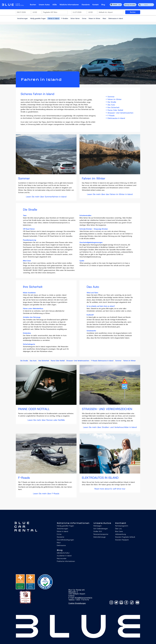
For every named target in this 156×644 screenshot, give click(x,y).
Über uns (118, 529)
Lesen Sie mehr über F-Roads (46, 494)
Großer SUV (98, 531)
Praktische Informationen (66, 561)
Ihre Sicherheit (112, 107)
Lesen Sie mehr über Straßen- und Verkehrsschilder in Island (110, 427)
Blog (103, 5)
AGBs (55, 5)
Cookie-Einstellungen (77, 603)
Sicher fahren (75, 18)
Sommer (110, 97)
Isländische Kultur (63, 553)
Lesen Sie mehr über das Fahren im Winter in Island (110, 194)
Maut (104, 18)
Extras (84, 18)
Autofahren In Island (64, 556)
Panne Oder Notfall (114, 110)
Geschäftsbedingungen (65, 540)
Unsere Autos (44, 5)
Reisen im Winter (94, 18)
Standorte (86, 5)
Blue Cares (119, 531)
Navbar (13, 5)
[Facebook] (126, 602)
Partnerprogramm (122, 526)
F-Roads (110, 116)
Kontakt (96, 5)
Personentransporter (101, 534)
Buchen (33, 5)
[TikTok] (132, 602)
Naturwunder (62, 558)
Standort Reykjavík (122, 540)
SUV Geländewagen (101, 529)
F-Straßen (65, 18)
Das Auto (110, 105)
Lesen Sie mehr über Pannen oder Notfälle (46, 420)
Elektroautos (61, 545)
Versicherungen (22, 18)
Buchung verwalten (130, 5)
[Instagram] (111, 602)
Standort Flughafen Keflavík (125, 537)
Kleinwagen (97, 526)
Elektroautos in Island (116, 18)
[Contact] (121, 602)
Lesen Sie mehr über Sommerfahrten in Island (46, 197)
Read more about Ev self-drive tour (110, 489)
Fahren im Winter (114, 99)
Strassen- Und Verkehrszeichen (119, 113)
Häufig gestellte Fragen (38, 18)
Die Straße (111, 102)
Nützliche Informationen (69, 5)
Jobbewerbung (120, 534)
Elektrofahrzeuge (99, 537)
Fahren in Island (54, 18)
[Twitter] (116, 602)
